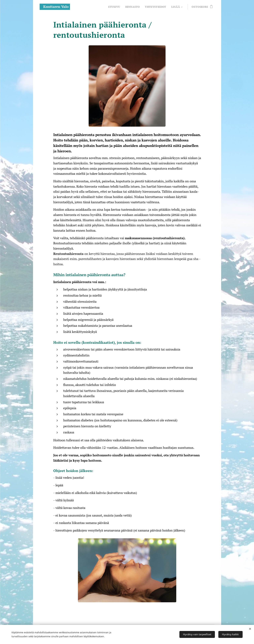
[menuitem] (113, 7)
